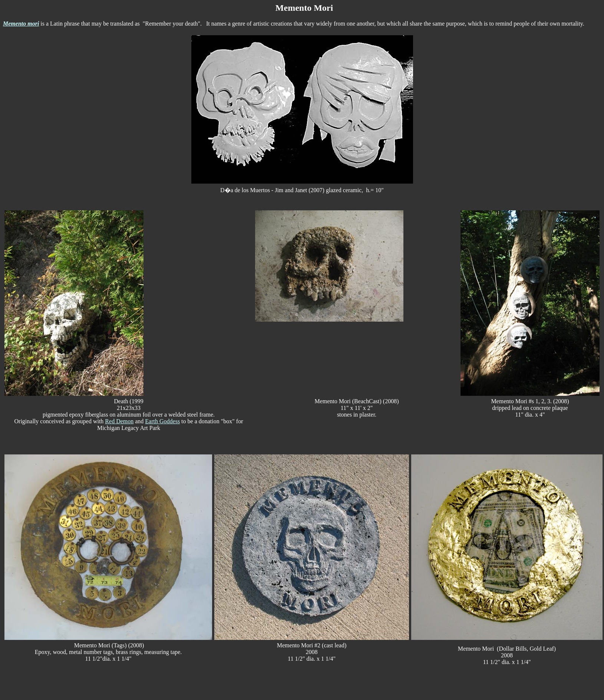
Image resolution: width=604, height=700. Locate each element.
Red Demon (119, 421)
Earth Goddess (162, 421)
